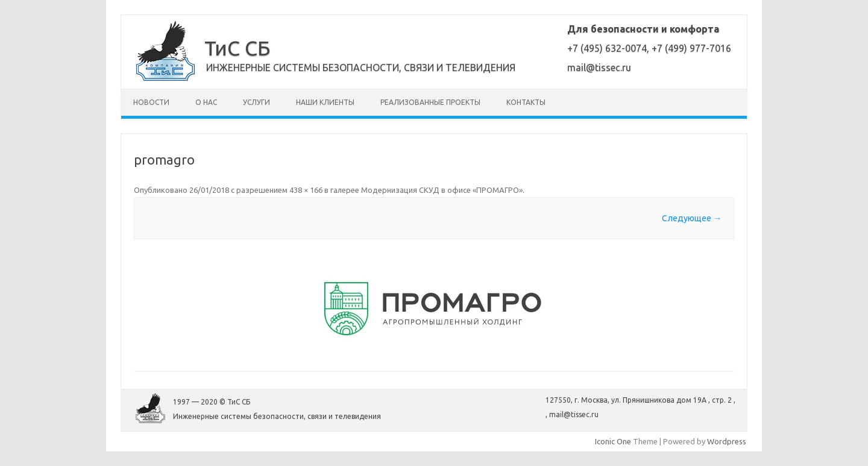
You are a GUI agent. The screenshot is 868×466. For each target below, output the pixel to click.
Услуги (256, 102)
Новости (151, 102)
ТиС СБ (237, 48)
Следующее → (692, 218)
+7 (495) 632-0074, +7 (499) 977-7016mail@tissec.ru (649, 48)
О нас (206, 102)
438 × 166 (306, 190)
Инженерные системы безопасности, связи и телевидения (361, 68)
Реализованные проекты (430, 102)
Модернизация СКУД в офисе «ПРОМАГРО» (442, 190)
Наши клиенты (325, 102)
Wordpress (727, 441)
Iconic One (613, 441)
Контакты (526, 102)
